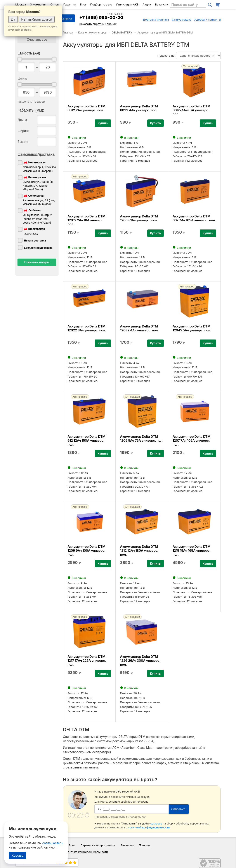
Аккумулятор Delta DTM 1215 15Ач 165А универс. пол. (192, 550)
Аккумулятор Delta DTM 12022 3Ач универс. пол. (87, 328)
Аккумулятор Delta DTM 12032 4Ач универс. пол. (139, 328)
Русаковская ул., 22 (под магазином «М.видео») (39, 200)
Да (13, 19)
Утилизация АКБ (127, 4)
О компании (38, 4)
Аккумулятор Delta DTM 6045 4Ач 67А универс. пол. (192, 110)
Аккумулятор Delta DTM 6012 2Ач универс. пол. (86, 108)
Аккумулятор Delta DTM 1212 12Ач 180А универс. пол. (139, 550)
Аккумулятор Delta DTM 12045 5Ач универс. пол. (192, 328)
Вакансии (162, 4)
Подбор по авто (101, 4)
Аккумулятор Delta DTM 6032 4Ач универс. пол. (139, 108)
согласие (156, 823)
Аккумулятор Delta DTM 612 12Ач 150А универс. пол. (86, 440)
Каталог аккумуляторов (92, 33)
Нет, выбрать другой (37, 19)
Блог (83, 4)
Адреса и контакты (207, 19)
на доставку (34, 231)
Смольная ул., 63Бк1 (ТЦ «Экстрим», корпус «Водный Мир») (38, 183)
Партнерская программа (98, 845)
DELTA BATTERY (122, 33)
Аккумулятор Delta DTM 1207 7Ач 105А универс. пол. (192, 440)
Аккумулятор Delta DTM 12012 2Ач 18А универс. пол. (86, 220)
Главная (68, 33)
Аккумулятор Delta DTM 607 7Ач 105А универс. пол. (194, 218)
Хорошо (17, 855)
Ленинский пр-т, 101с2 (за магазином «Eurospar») (39, 166)
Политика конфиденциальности (86, 852)
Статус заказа (182, 19)
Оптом (55, 4)
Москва (21, 4)
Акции (147, 4)
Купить (103, 123)
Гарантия (70, 4)
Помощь (145, 845)
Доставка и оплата (156, 19)
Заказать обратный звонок (98, 24)
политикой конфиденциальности (149, 827)
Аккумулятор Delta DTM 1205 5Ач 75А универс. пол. (142, 438)
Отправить (179, 809)
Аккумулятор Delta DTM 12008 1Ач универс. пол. (139, 218)
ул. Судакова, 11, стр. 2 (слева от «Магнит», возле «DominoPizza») (37, 216)
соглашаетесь (53, 843)
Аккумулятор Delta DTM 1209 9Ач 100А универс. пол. (86, 550)
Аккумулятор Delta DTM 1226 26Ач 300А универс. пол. (140, 661)
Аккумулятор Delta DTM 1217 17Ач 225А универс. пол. (87, 661)
